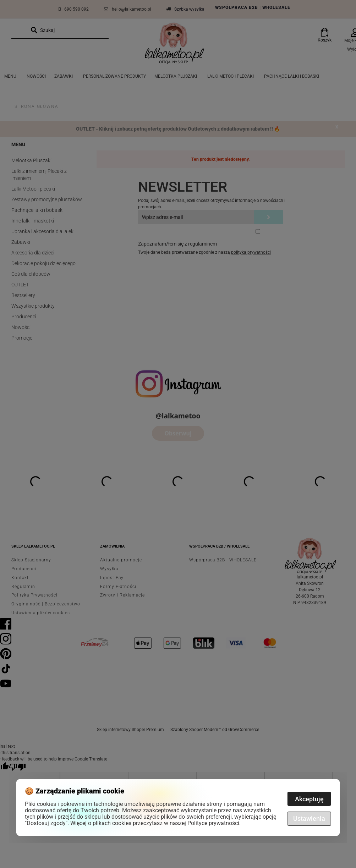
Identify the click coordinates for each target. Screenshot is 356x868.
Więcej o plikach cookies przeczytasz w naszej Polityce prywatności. (155, 823)
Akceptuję (309, 799)
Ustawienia (309, 818)
